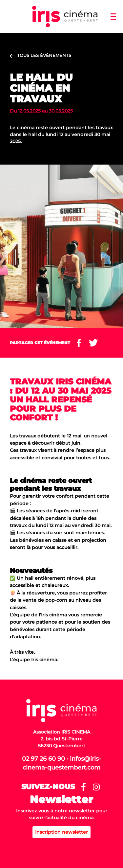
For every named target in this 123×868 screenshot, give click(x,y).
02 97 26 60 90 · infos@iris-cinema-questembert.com (61, 763)
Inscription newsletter (61, 832)
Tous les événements (44, 55)
